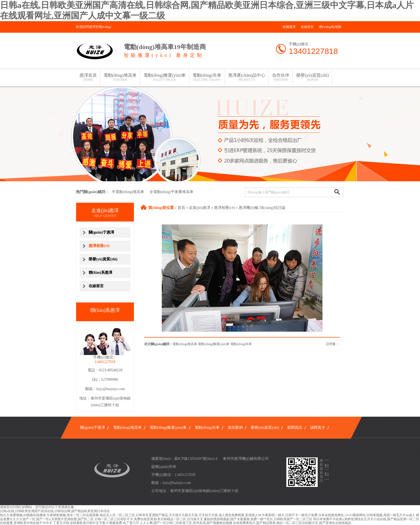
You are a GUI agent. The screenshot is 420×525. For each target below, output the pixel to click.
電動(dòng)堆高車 (120, 77)
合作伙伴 (281, 77)
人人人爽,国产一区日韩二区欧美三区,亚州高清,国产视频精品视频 (186, 523)
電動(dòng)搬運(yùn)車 (165, 77)
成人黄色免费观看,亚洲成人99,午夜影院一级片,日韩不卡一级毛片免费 (268, 515)
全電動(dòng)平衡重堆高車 (171, 192)
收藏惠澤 (289, 27)
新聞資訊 (295, 428)
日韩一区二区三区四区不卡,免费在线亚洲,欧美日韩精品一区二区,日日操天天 (149, 519)
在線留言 (307, 27)
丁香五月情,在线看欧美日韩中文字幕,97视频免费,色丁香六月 (96, 523)
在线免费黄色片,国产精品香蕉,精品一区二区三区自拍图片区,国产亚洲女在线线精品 (292, 523)
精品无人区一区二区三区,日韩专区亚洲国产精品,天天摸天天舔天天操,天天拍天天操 (159, 515)
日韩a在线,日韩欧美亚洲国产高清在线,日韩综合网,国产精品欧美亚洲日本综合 (55, 511)
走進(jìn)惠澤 (200, 208)
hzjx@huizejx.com (111, 389)
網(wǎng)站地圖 (330, 27)
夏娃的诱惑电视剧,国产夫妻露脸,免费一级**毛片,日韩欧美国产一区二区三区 (258, 519)
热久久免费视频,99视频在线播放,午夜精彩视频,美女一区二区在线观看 (49, 515)
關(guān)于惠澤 (101, 232)
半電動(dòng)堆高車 (128, 192)
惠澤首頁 (88, 77)
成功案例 (235, 428)
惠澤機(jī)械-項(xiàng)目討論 (262, 208)
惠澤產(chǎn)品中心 (247, 77)
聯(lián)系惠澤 (100, 273)
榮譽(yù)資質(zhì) (312, 77)
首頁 (181, 208)
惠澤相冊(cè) (224, 208)
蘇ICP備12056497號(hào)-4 (196, 459)
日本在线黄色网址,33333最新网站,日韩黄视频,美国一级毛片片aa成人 (367, 515)
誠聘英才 (318, 428)
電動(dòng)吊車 (207, 77)
